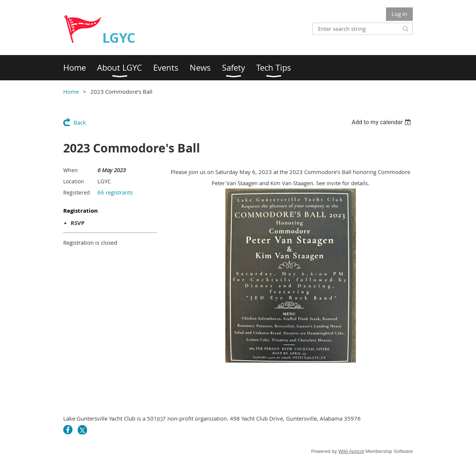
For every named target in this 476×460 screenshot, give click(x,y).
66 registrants (115, 192)
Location (74, 181)
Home (71, 91)
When (70, 170)
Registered (77, 192)
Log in (399, 14)
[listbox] (382, 122)
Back (80, 122)
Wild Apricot (351, 451)
